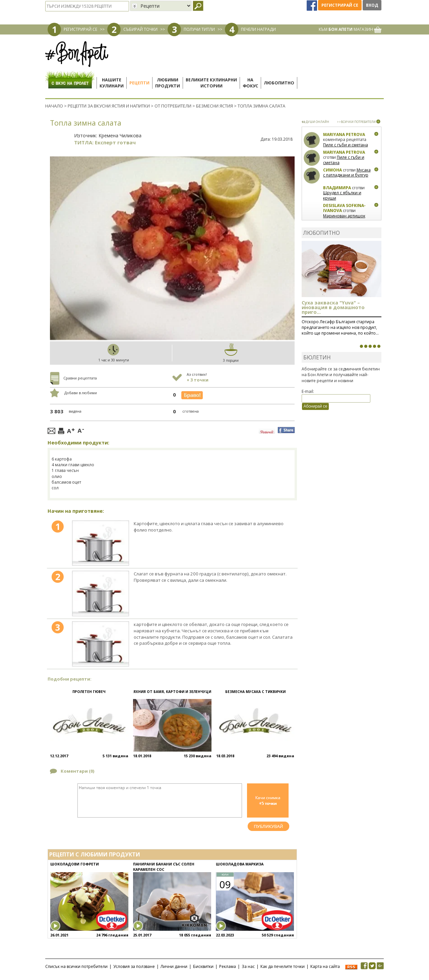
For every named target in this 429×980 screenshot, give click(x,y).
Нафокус (250, 83)
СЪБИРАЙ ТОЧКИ (140, 29)
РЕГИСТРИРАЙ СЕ (80, 29)
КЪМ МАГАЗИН (350, 29)
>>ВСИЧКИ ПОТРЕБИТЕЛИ (356, 122)
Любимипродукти (168, 83)
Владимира (337, 188)
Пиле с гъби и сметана (346, 145)
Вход (372, 5)
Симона (332, 170)
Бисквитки (203, 966)
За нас (248, 966)
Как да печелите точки (283, 966)
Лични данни (174, 966)
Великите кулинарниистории (211, 83)
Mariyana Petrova (344, 134)
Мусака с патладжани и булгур (347, 173)
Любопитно (279, 83)
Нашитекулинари (112, 83)
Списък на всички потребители (76, 966)
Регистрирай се (340, 5)
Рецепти (139, 83)
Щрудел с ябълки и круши (342, 195)
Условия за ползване (134, 966)
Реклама (228, 966)
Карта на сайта (325, 966)
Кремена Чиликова (120, 135)
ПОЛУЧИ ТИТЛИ (199, 29)
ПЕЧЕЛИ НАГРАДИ (258, 29)
